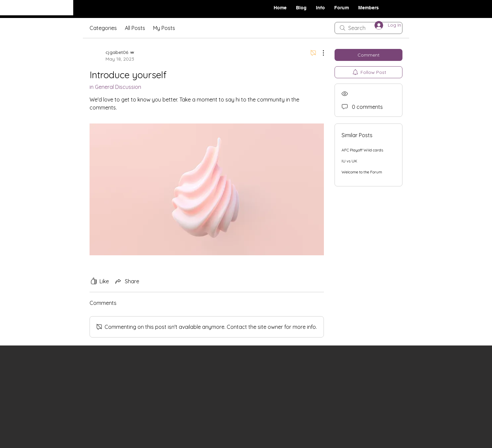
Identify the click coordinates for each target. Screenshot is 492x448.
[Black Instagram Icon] (437, 7)
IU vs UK (349, 161)
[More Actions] (320, 53)
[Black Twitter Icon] (447, 7)
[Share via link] (127, 281)
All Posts (135, 28)
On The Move (33, 7)
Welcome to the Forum (362, 172)
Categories (103, 28)
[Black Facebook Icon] (426, 7)
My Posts (164, 28)
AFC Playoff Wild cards (362, 150)
